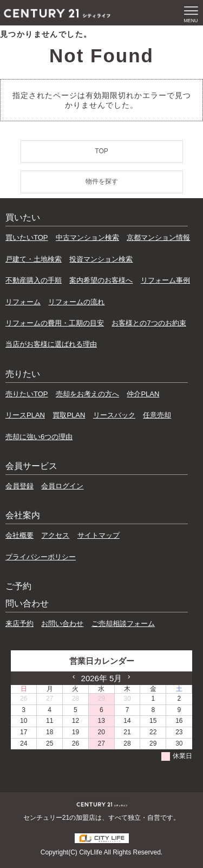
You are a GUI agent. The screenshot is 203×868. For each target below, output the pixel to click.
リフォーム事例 (165, 280)
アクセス (55, 535)
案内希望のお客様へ (101, 280)
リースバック (114, 415)
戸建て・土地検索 (34, 259)
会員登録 (19, 486)
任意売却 (157, 415)
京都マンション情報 (158, 237)
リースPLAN (25, 415)
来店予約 (19, 624)
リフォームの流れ (76, 302)
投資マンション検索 (101, 259)
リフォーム (23, 302)
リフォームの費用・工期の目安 (55, 323)
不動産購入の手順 (34, 280)
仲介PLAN (143, 394)
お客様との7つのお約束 (149, 323)
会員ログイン (62, 486)
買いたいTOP (27, 237)
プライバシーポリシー (41, 557)
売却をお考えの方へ (87, 394)
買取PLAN (69, 415)
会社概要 (19, 535)
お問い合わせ (62, 624)
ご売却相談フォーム (123, 624)
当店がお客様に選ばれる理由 (51, 344)
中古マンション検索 (87, 237)
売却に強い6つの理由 (39, 437)
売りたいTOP (27, 394)
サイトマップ (99, 535)
